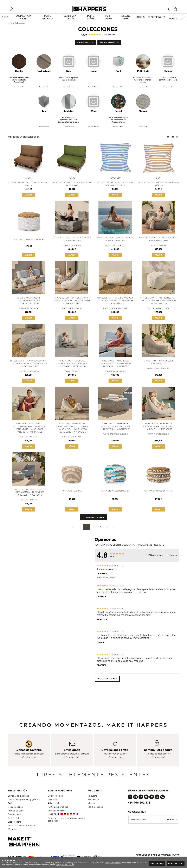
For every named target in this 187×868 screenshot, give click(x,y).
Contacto (52, 799)
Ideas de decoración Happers (22, 826)
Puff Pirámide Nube (158, 440)
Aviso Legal (53, 803)
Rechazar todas (175, 863)
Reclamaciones (15, 807)
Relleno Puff (14, 818)
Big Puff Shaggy (158, 250)
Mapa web (13, 829)
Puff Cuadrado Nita (158, 313)
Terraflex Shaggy (72, 250)
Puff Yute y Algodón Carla (115, 497)
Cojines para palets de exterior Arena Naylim (29, 188)
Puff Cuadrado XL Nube (115, 440)
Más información (109, 46)
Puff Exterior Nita (72, 313)
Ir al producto (81, 46)
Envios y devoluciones (18, 796)
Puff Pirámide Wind (72, 443)
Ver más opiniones (107, 686)
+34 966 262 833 (139, 803)
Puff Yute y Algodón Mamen (158, 497)
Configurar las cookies (70, 865)
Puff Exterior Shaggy (158, 374)
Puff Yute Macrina (72, 497)
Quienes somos (55, 796)
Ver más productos (94, 524)
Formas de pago (16, 811)
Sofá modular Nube (115, 377)
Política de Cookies (113, 863)
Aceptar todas (154, 863)
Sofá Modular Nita (29, 313)
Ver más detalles (19, 91)
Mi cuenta (93, 796)
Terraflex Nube (72, 377)
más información (29, 757)
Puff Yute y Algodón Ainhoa (29, 244)
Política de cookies (57, 811)
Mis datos (93, 803)
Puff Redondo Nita (29, 377)
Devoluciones (14, 814)
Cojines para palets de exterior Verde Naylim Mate (72, 188)
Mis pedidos (94, 799)
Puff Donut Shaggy (115, 250)
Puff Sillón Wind (29, 443)
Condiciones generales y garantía (24, 799)
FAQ (10, 803)
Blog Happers (14, 822)
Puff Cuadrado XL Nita (115, 313)
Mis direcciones (95, 807)
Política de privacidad (58, 807)
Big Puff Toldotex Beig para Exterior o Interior (158, 188)
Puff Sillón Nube (29, 507)
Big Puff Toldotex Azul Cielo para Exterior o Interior (115, 188)
